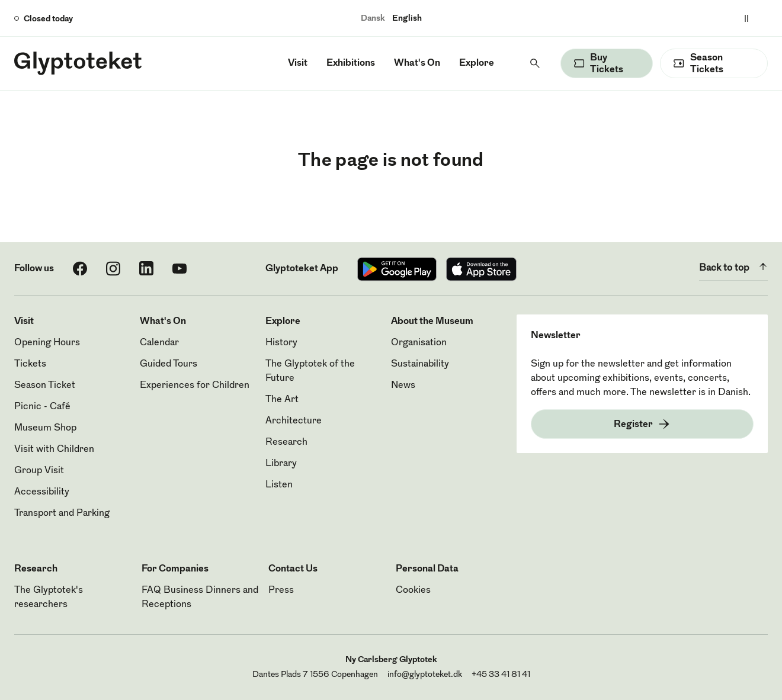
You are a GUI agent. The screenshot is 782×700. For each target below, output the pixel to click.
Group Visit (39, 471)
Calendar (159, 343)
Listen (279, 485)
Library (281, 464)
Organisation (419, 343)
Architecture (294, 421)
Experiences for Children (195, 386)
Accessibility (42, 492)
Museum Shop (45, 428)
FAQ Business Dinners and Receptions (200, 598)
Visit (298, 63)
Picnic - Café (42, 407)
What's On (417, 63)
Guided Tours (169, 364)
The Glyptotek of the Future (310, 371)
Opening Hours (47, 343)
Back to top (733, 266)
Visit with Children (54, 449)
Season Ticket (45, 386)
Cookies (413, 590)
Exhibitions (351, 63)
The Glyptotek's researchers (49, 598)
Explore (477, 63)
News (403, 386)
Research (286, 442)
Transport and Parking (62, 513)
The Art (282, 400)
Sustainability (420, 364)
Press (281, 590)
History (281, 343)
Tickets (30, 364)
